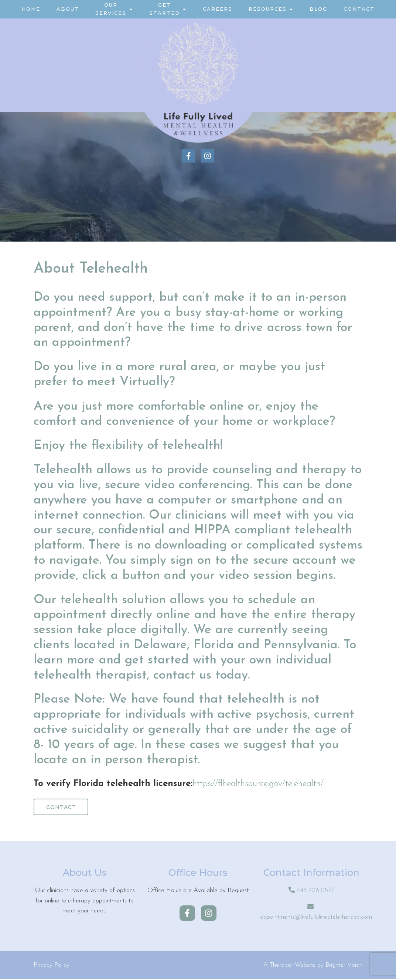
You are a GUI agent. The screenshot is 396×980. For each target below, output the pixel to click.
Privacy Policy (52, 966)
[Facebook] (188, 156)
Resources (268, 9)
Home (31, 9)
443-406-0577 (315, 892)
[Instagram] (208, 156)
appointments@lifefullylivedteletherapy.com (316, 918)
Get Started (165, 9)
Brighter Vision (344, 966)
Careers (218, 9)
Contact (359, 9)
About (68, 9)
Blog (318, 9)
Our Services (111, 9)
